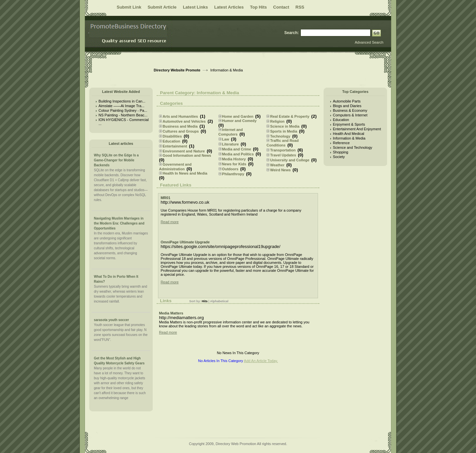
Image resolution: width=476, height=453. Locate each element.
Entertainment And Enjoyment (357, 129)
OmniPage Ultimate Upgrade (185, 242)
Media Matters (171, 313)
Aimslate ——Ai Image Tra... (121, 106)
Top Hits (258, 7)
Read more (170, 222)
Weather (277, 165)
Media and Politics (238, 154)
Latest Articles (229, 7)
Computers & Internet (350, 115)
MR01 (165, 198)
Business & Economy (350, 110)
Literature (231, 144)
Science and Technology (353, 147)
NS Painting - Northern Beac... (123, 115)
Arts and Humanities (180, 116)
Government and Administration (175, 167)
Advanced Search (369, 42)
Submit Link (129, 7)
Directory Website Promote (177, 70)
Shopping (341, 152)
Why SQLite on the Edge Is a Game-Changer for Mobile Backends (116, 160)
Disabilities (172, 136)
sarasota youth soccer (111, 320)
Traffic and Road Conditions (282, 143)
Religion (277, 121)
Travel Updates (283, 155)
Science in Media (285, 126)
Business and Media (180, 126)
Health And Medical (349, 134)
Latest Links (195, 7)
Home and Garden (238, 116)
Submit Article (162, 7)
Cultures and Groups (181, 131)
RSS (300, 7)
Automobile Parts (347, 101)
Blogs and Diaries (347, 106)
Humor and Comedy (239, 121)
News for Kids (234, 164)
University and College (290, 160)
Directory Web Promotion (236, 444)
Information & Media (349, 138)
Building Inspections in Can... (122, 101)
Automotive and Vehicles (184, 121)
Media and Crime (237, 149)
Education (171, 141)
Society (339, 157)
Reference (341, 143)
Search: (292, 33)
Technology (280, 136)
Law (226, 139)
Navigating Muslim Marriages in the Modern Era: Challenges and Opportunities (119, 223)
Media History (234, 159)
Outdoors (230, 169)
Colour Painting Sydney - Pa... (123, 110)
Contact (281, 7)
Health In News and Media (185, 173)
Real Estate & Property (290, 116)
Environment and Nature (184, 151)
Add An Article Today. (261, 361)
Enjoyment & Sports (349, 124)
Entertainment (175, 146)
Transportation (283, 150)
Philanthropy (233, 174)
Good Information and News (187, 155)
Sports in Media (284, 131)
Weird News (280, 170)
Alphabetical (219, 301)
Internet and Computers (231, 132)
